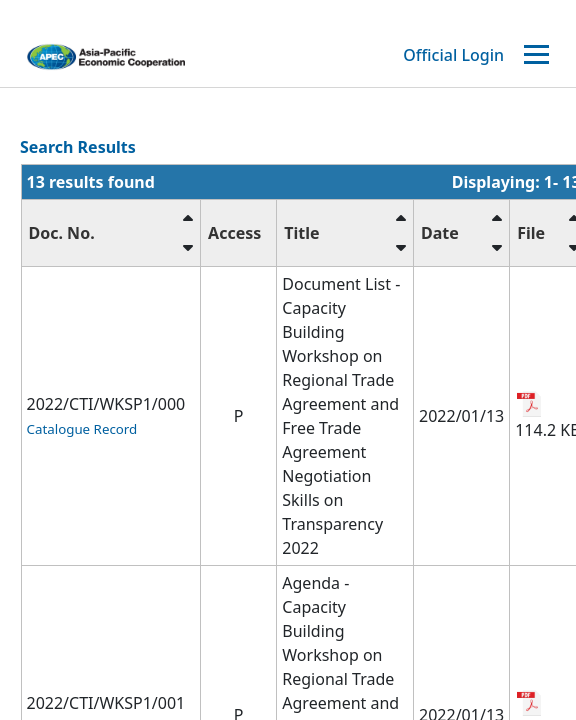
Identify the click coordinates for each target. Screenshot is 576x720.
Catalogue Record (82, 429)
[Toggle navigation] (539, 55)
